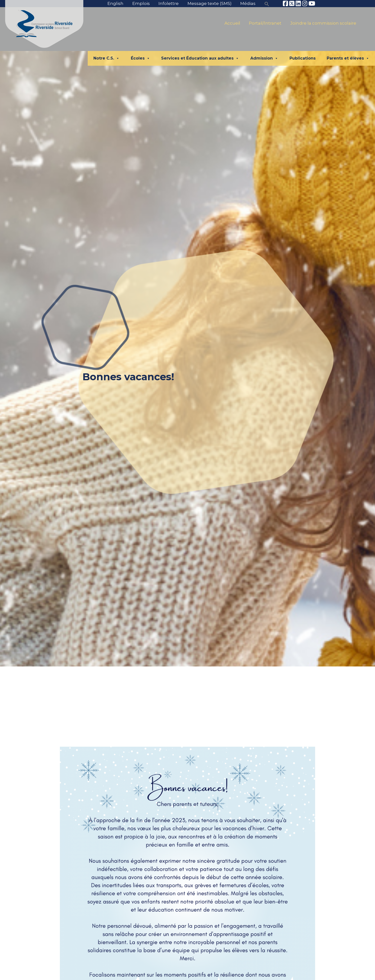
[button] (267, 3)
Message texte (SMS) (210, 3)
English (115, 3)
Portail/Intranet (265, 23)
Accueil (232, 23)
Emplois (141, 3)
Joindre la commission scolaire (323, 23)
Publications (303, 58)
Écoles (140, 58)
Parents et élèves (348, 58)
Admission (264, 58)
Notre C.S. (106, 58)
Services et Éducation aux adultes (200, 58)
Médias (248, 3)
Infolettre (169, 3)
